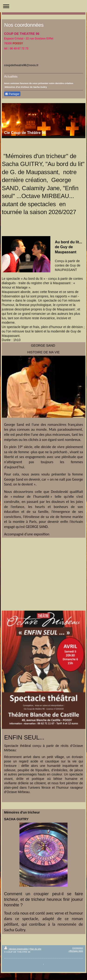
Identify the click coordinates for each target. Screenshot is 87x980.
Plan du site (35, 949)
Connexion (78, 948)
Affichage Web (76, 951)
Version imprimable (16, 949)
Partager (12, 94)
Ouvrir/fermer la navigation (43, 6)
